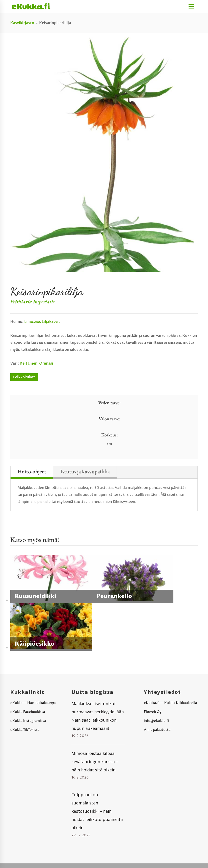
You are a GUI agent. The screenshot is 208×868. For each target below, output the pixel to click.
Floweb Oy (153, 712)
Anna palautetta (157, 730)
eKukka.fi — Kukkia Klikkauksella (170, 703)
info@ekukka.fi (156, 721)
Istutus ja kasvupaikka (85, 471)
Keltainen (29, 363)
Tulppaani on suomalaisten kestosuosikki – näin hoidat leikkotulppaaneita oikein (97, 811)
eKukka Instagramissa (28, 721)
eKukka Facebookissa (28, 712)
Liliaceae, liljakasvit (42, 322)
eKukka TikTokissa (25, 730)
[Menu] (191, 6)
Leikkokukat (24, 377)
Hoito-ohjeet (32, 471)
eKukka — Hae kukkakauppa (33, 703)
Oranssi (46, 363)
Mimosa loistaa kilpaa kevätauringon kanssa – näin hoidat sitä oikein (95, 762)
